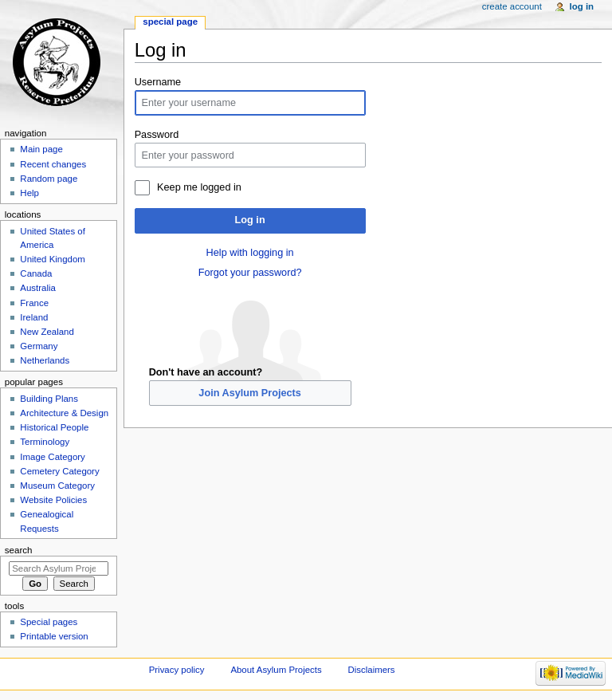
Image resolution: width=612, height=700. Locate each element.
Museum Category (57, 486)
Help (29, 193)
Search (19, 550)
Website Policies (53, 500)
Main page (41, 149)
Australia (38, 288)
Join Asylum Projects (250, 393)
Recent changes (53, 164)
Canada (36, 273)
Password (157, 135)
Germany (39, 346)
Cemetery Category (59, 471)
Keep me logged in (199, 187)
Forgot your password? (250, 273)
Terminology (45, 442)
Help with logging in (250, 253)
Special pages (49, 622)
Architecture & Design (64, 413)
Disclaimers (372, 670)
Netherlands (45, 360)
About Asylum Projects (276, 670)
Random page (49, 179)
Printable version (54, 636)
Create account (512, 6)
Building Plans (49, 399)
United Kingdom (53, 259)
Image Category (53, 457)
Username (158, 82)
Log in (250, 220)
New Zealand (47, 332)
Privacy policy (177, 670)
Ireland (34, 317)
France (34, 303)
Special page (170, 22)
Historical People (54, 427)
